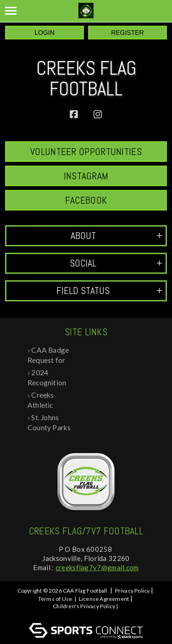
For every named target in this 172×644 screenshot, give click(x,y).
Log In (87, 614)
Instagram (86, 176)
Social (116, 263)
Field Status (109, 291)
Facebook (86, 200)
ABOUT (117, 236)
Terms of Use (55, 599)
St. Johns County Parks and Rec (49, 423)
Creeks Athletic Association (46, 401)
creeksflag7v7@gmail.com (97, 567)
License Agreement (104, 599)
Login (44, 33)
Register (128, 33)
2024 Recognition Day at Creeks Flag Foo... (50, 378)
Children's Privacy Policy (84, 606)
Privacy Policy (133, 591)
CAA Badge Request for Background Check (48, 356)
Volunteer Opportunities (86, 152)
